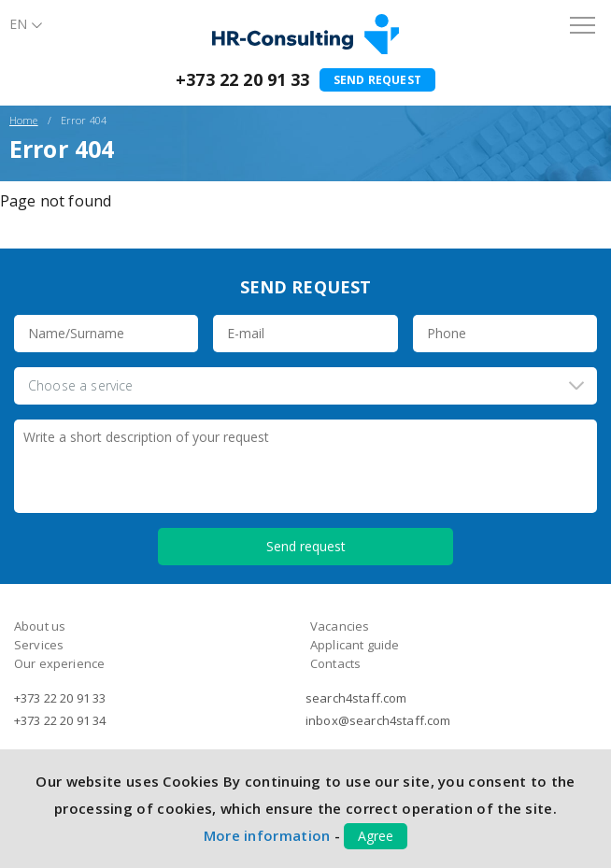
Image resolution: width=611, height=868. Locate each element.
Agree (376, 836)
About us (40, 626)
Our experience (59, 663)
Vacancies (340, 626)
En (18, 24)
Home (24, 120)
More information (267, 835)
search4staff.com (356, 698)
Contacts (335, 663)
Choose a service (81, 385)
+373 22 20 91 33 (243, 79)
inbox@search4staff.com (378, 720)
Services (39, 645)
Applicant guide (355, 645)
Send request (377, 80)
